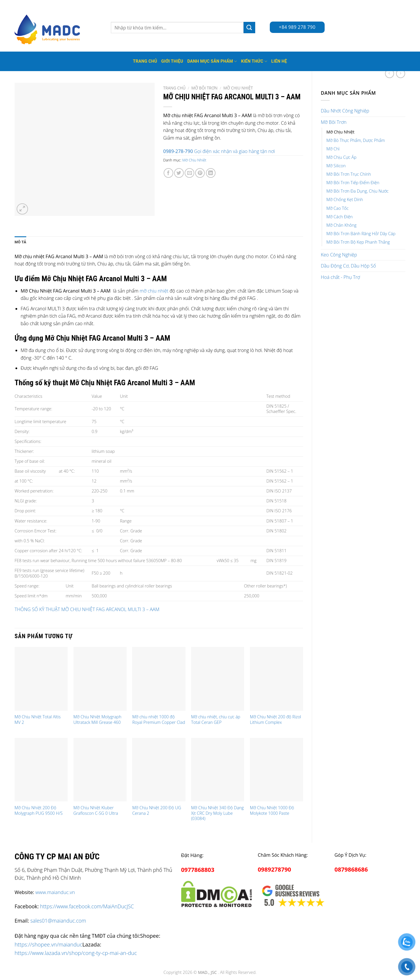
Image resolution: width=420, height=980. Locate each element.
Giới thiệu (172, 61)
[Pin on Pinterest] (200, 173)
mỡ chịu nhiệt (154, 291)
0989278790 (274, 869)
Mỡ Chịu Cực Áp (341, 157)
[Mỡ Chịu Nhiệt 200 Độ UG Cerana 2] (159, 770)
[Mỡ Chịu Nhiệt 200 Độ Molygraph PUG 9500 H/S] (41, 770)
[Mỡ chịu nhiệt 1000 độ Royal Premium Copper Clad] (159, 679)
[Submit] (249, 28)
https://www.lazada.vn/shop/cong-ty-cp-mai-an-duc (76, 953)
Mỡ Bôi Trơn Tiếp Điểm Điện (353, 183)
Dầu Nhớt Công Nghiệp (345, 111)
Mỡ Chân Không (341, 225)
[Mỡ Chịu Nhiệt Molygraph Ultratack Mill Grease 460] (100, 679)
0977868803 (198, 870)
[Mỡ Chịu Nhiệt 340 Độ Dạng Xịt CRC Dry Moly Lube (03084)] (218, 770)
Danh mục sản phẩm (212, 61)
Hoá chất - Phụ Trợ (340, 277)
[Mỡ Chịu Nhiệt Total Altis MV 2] (41, 679)
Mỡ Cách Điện (339, 217)
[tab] (20, 242)
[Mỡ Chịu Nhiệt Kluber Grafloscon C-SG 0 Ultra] (100, 770)
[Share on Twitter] (179, 173)
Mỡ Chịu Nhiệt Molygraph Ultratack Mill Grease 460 (98, 720)
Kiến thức (254, 61)
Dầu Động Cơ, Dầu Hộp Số (348, 266)
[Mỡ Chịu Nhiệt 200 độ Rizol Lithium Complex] (276, 679)
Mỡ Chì (333, 149)
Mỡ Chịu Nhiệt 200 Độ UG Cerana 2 (157, 811)
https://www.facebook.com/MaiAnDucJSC (87, 906)
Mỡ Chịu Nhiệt (340, 132)
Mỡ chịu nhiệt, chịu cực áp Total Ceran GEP (216, 720)
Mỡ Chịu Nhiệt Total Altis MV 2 (38, 720)
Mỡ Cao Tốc (337, 208)
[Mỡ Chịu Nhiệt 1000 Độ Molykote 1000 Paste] (276, 770)
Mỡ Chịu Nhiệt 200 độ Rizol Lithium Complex (275, 720)
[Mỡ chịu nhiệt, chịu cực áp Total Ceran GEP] (218, 679)
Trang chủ (175, 88)
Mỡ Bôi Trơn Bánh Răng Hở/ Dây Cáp (361, 234)
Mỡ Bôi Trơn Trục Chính (349, 174)
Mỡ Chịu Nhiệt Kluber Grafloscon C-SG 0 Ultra (96, 811)
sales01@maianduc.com (58, 921)
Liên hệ (279, 61)
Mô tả (20, 242)
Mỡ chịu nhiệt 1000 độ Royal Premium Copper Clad (159, 720)
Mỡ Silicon (336, 166)
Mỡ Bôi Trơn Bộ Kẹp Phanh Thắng (358, 242)
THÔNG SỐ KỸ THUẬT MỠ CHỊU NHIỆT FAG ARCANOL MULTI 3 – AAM (87, 609)
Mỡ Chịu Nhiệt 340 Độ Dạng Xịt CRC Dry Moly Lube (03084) (217, 813)
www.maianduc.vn (55, 892)
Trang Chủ (145, 61)
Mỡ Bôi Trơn (334, 122)
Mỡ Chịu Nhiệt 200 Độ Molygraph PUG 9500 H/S (39, 811)
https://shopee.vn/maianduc (48, 944)
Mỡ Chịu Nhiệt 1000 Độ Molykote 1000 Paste (272, 811)
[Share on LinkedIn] (211, 173)
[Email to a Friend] (189, 173)
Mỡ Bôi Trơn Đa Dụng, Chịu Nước (357, 191)
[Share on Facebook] (168, 173)
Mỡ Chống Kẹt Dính (345, 199)
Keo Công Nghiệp (339, 255)
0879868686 (351, 869)
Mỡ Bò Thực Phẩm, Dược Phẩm (356, 140)
